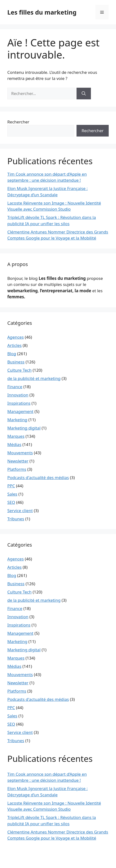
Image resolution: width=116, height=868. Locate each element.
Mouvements (20, 453)
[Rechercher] (84, 94)
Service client (20, 511)
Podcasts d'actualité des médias (38, 477)
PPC (11, 486)
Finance (15, 387)
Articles (14, 345)
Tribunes (16, 519)
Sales (12, 494)
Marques (16, 436)
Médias (14, 444)
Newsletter (18, 461)
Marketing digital (24, 428)
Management (20, 411)
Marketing (17, 420)
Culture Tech (19, 370)
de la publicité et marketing (34, 378)
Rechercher (18, 122)
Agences (15, 337)
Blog (12, 354)
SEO (11, 502)
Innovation (18, 395)
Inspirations (19, 403)
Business (16, 362)
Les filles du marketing (42, 12)
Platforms (17, 469)
